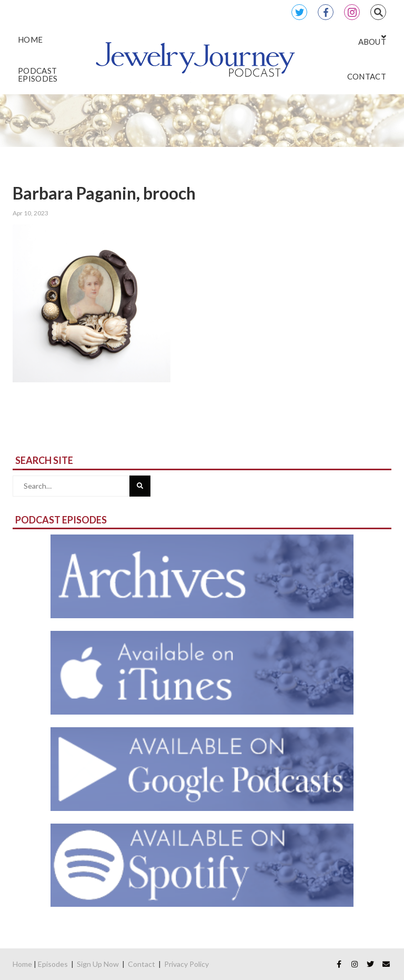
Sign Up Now (98, 964)
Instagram (352, 12)
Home (22, 964)
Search (378, 12)
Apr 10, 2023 (31, 213)
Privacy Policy (186, 964)
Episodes (53, 964)
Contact (142, 964)
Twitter (299, 12)
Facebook (326, 12)
